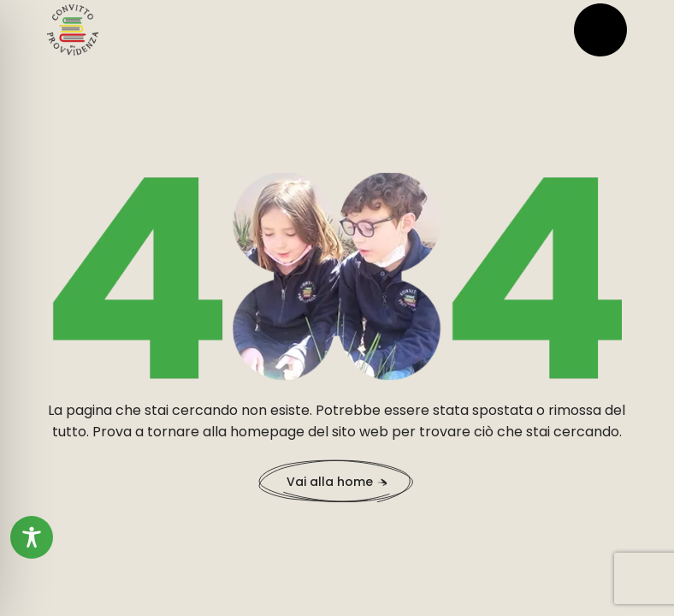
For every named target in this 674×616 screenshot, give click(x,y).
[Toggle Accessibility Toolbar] (32, 537)
